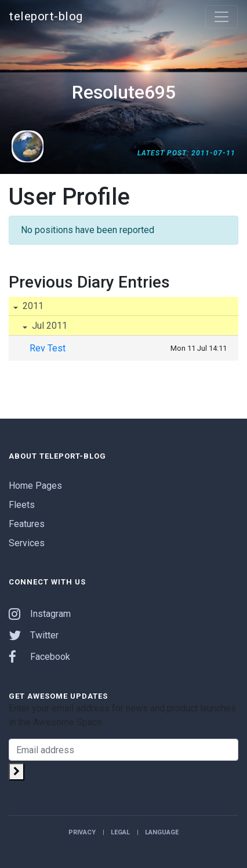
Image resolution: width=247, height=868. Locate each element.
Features (27, 524)
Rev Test (48, 348)
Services (27, 543)
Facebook (39, 657)
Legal (120, 832)
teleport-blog (46, 16)
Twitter (34, 635)
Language (162, 832)
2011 (32, 306)
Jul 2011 (48, 326)
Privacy (82, 832)
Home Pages (35, 486)
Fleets (22, 505)
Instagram (40, 614)
